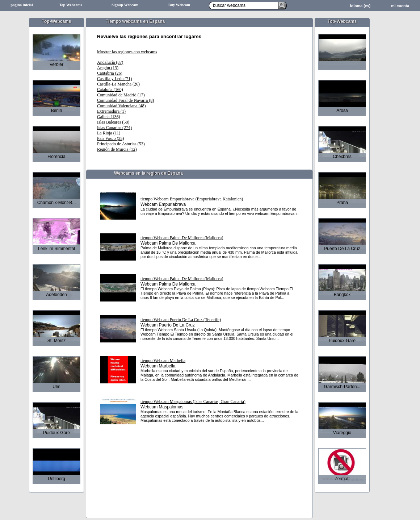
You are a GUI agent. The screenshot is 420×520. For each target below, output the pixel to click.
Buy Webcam (179, 5)
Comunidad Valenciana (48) (121, 106)
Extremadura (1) (111, 111)
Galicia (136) (109, 117)
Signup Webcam (125, 5)
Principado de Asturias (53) (121, 144)
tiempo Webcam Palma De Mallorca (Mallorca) (182, 238)
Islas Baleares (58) (113, 122)
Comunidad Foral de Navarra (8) (125, 100)
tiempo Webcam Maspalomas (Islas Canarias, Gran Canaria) (193, 402)
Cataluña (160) (110, 90)
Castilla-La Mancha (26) (118, 84)
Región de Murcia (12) (117, 149)
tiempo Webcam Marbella (163, 361)
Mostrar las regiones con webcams (127, 52)
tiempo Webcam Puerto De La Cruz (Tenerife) (181, 320)
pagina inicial (22, 5)
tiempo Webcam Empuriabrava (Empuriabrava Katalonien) (192, 199)
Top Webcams (71, 5)
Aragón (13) (108, 68)
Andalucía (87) (110, 62)
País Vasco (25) (110, 138)
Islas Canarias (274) (114, 128)
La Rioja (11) (109, 133)
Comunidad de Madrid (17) (121, 95)
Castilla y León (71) (114, 79)
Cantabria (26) (110, 73)
